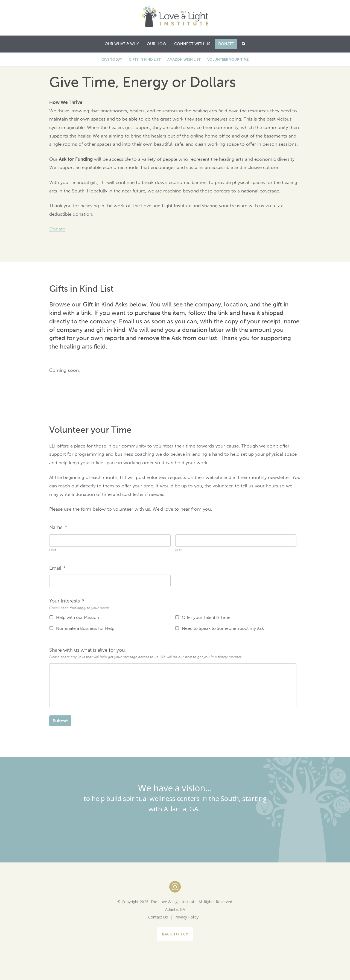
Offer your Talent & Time (206, 617)
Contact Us (158, 917)
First (53, 550)
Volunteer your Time (228, 59)
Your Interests (67, 601)
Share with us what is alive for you (87, 650)
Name (58, 527)
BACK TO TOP (175, 934)
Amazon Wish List (184, 59)
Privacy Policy (186, 917)
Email (57, 568)
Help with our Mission (78, 617)
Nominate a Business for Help (85, 628)
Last (179, 550)
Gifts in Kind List (145, 59)
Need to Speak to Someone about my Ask (223, 628)
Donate (57, 229)
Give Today (112, 59)
